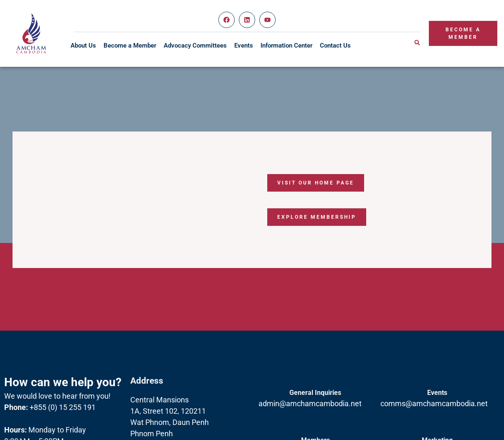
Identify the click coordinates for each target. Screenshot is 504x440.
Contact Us (335, 46)
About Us (83, 46)
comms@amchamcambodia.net (434, 403)
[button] (417, 43)
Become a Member (130, 46)
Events (244, 46)
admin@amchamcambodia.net (310, 403)
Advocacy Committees (195, 46)
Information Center (286, 46)
